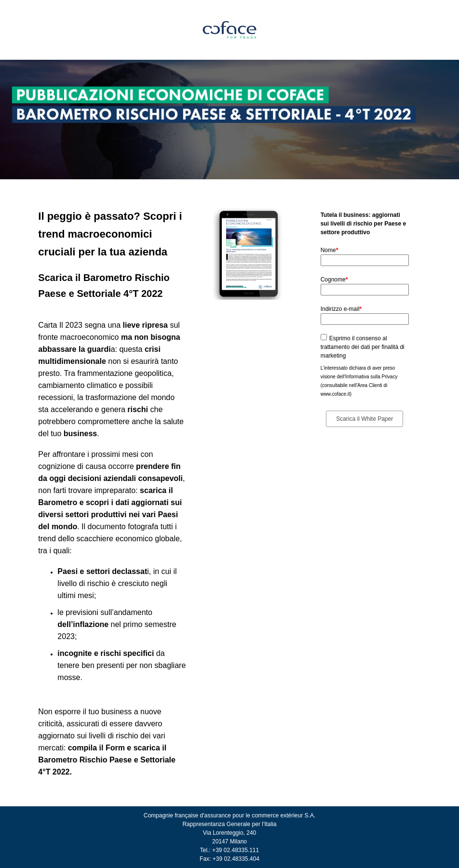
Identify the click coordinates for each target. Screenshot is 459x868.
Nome (330, 250)
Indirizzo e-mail (341, 309)
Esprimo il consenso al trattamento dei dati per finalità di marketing (363, 347)
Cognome (334, 280)
